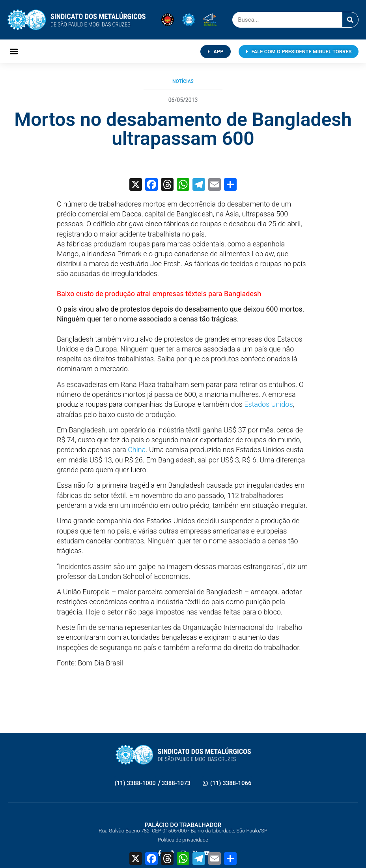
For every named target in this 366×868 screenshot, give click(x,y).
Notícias (183, 81)
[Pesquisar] (350, 20)
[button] (14, 52)
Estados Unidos (268, 404)
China (137, 450)
